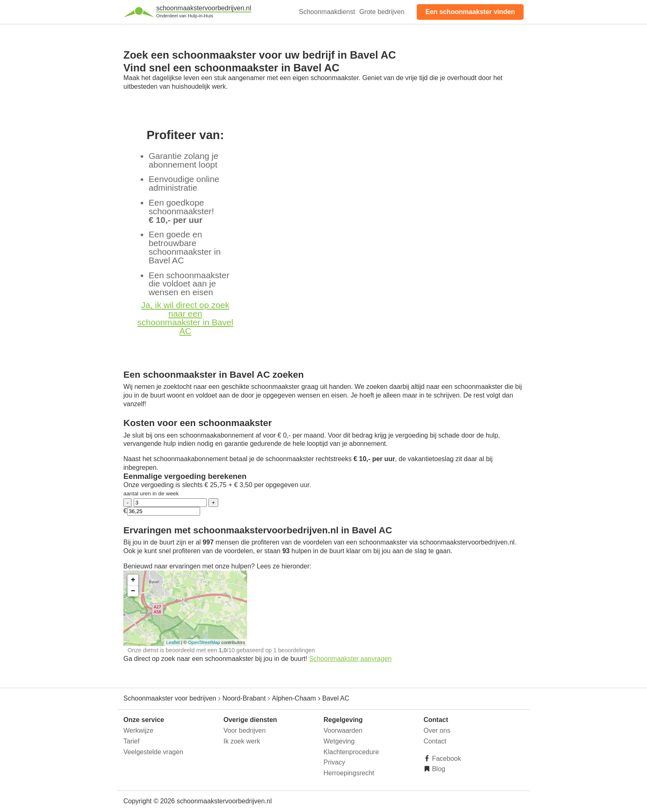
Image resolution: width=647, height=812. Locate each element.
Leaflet (173, 642)
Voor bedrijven (245, 730)
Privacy (334, 762)
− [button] (133, 591)
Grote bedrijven (382, 12)
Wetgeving (339, 741)
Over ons (437, 730)
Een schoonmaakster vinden (470, 12)
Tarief (131, 741)
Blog (438, 769)
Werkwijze (138, 730)
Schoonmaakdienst (327, 12)
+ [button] (133, 580)
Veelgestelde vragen (153, 752)
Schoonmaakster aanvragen (350, 659)
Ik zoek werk (242, 741)
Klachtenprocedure (351, 752)
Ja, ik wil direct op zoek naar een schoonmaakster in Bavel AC (185, 318)
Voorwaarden (343, 730)
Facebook (446, 759)
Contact (435, 741)
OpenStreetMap (204, 642)
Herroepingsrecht (349, 773)
